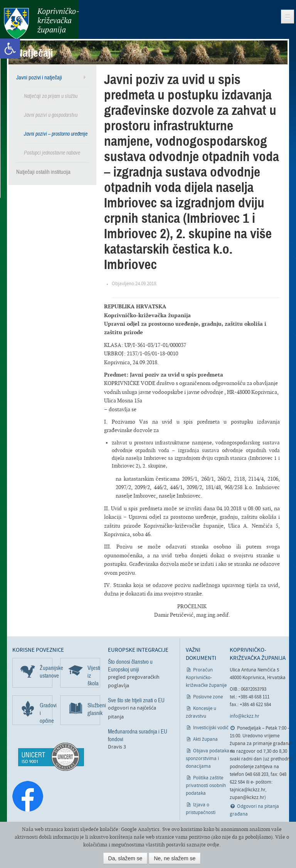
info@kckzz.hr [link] (245, 716)
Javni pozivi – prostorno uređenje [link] (56, 134)
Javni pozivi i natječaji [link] (39, 77)
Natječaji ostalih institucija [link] (43, 172)
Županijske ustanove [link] (46, 672)
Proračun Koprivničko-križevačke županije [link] (206, 678)
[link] (10, 49)
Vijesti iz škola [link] (94, 676)
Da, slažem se (125, 858)
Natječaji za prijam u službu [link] (51, 96)
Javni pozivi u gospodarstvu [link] (51, 115)
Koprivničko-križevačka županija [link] (41, 23)
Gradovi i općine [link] (46, 713)
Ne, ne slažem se (175, 858)
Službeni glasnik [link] (94, 709)
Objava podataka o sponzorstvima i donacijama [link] (209, 759)
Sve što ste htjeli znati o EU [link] (136, 700)
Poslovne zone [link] (208, 697)
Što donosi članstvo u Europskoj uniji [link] (130, 666)
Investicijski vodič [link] (211, 728)
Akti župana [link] (205, 739)
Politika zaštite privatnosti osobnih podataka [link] (206, 786)
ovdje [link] (213, 845)
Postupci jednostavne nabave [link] (52, 153)
